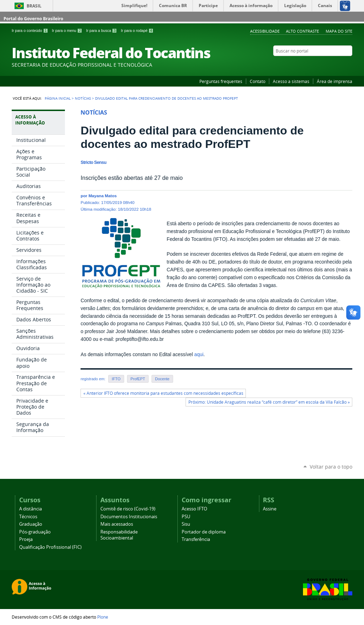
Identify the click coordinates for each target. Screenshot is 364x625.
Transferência (196, 539)
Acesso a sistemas (291, 81)
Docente (162, 379)
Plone (103, 617)
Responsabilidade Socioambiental (119, 535)
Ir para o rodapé (137, 31)
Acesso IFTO (194, 509)
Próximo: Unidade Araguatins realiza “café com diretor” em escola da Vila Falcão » (269, 402)
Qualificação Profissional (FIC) (50, 547)
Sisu (186, 524)
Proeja (26, 539)
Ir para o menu (67, 31)
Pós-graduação (35, 532)
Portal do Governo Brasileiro (33, 19)
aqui (199, 355)
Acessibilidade (265, 31)
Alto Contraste (302, 31)
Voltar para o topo (331, 467)
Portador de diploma (204, 532)
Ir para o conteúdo (30, 31)
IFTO (116, 379)
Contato (258, 81)
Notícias (83, 98)
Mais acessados (117, 524)
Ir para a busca (102, 31)
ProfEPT (138, 379)
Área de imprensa (335, 81)
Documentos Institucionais (129, 517)
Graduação (31, 524)
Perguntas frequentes (221, 81)
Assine (270, 509)
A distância (31, 509)
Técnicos (28, 517)
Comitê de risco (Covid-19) (128, 509)
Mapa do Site (339, 31)
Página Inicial (58, 98)
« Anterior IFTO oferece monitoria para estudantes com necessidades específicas (163, 393)
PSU (186, 517)
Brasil (34, 6)
